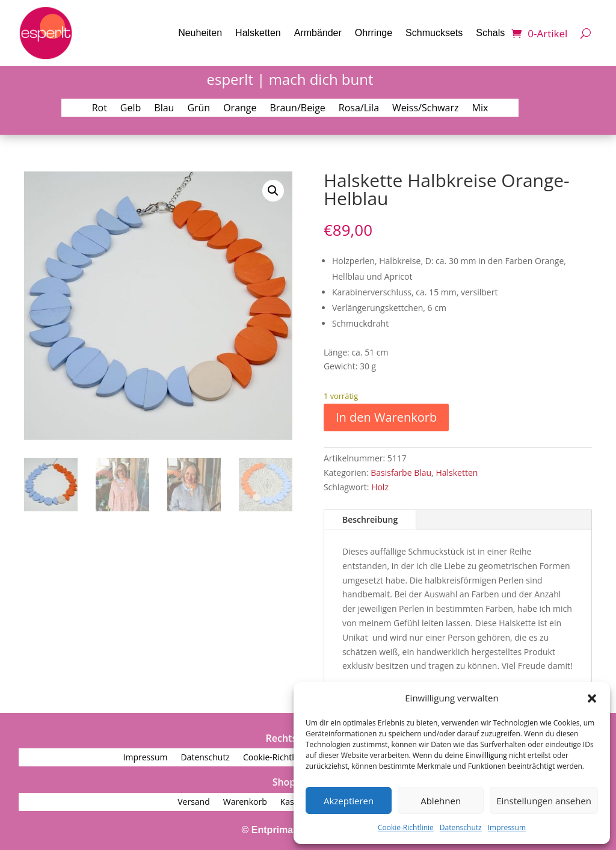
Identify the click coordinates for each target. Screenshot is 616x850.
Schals (490, 33)
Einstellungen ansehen (544, 801)
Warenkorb (245, 802)
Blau (164, 109)
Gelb (131, 109)
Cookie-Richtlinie (406, 827)
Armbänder (318, 33)
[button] (592, 698)
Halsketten (258, 33)
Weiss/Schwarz (426, 109)
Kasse (292, 802)
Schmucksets (434, 33)
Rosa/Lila (359, 109)
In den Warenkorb (386, 417)
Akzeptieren (349, 801)
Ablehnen (441, 801)
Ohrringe (374, 33)
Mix (480, 109)
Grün (199, 109)
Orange (240, 109)
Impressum (507, 827)
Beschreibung (370, 519)
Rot (100, 109)
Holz (380, 487)
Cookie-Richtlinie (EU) (285, 758)
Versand (194, 802)
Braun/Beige (298, 109)
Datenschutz (461, 827)
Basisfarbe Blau (401, 473)
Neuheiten (200, 33)
